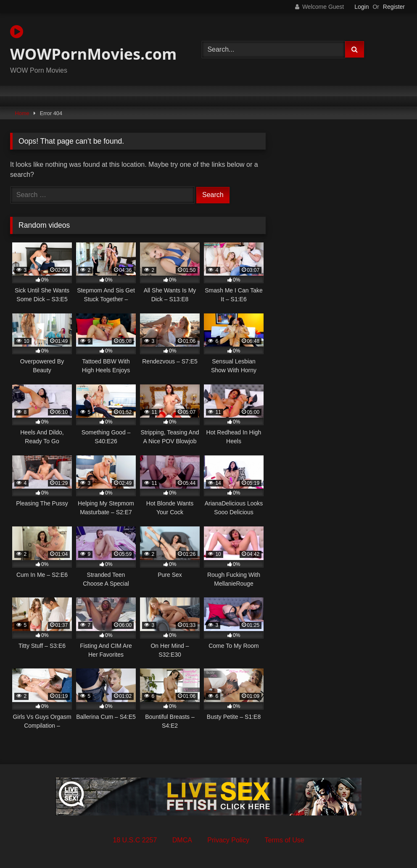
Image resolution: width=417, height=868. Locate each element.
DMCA (182, 840)
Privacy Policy (228, 840)
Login (362, 7)
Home (22, 113)
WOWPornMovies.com (93, 44)
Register (394, 7)
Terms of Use (284, 840)
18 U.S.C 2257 (135, 840)
